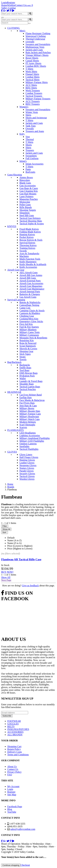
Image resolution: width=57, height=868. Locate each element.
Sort (5, 532)
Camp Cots (25, 308)
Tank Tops (31, 126)
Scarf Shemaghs (27, 425)
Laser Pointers (26, 196)
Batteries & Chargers (30, 294)
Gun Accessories (28, 186)
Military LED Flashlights (32, 441)
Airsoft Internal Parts (30, 292)
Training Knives (27, 248)
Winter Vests (32, 112)
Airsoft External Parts (30, 281)
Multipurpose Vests (35, 47)
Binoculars (25, 180)
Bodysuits (30, 172)
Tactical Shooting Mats (31, 221)
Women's (24, 107)
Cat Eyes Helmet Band (31, 395)
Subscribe (7, 716)
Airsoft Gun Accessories (31, 283)
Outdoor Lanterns (28, 444)
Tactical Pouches (28, 389)
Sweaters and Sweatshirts (38, 44)
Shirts (28, 148)
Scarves (23, 427)
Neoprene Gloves (28, 465)
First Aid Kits (26, 324)
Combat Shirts (33, 77)
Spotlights (24, 446)
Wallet (23, 378)
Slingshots (25, 213)
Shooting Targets (28, 210)
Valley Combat (9, 8)
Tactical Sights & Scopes (32, 224)
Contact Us (21, 5)
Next (6, 580)
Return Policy (14, 749)
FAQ (10, 775)
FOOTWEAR (14, 721)
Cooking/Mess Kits (29, 319)
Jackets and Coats (34, 50)
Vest (28, 137)
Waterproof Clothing (36, 36)
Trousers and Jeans (35, 131)
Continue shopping (11, 865)
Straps (22, 357)
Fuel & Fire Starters (29, 327)
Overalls (30, 129)
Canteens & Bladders (30, 313)
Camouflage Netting (29, 305)
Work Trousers (33, 90)
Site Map (12, 795)
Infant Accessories (35, 164)
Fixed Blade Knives (29, 229)
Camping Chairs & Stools (32, 311)
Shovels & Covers (28, 349)
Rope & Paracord (28, 343)
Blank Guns (25, 183)
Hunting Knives (27, 234)
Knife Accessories (28, 267)
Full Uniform (32, 158)
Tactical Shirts (33, 80)
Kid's (22, 134)
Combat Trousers (34, 93)
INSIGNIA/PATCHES (18, 729)
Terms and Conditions (18, 755)
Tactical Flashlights (29, 449)
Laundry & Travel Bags (31, 381)
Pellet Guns (25, 205)
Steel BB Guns (27, 215)
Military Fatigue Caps (30, 414)
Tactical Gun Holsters (30, 218)
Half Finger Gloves (29, 457)
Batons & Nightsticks (30, 302)
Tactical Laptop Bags (30, 387)
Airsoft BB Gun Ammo (31, 275)
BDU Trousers (33, 104)
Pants (28, 169)
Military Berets (27, 408)
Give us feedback (30, 586)
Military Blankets (28, 330)
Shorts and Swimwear (36, 118)
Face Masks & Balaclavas (32, 400)
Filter (5, 526)
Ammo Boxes (26, 177)
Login (4, 2)
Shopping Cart (14, 746)
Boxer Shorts (32, 58)
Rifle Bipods (26, 207)
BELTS (11, 727)
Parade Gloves (27, 471)
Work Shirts (31, 71)
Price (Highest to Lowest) (20, 549)
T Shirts (29, 69)
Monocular (25, 202)
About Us (12, 766)
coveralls (30, 42)
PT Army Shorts (33, 63)
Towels (23, 359)
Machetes (24, 256)
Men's (22, 31)
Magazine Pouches (29, 199)
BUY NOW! (7, 572)
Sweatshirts (31, 156)
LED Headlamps (28, 433)
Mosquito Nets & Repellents (33, 338)
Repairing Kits (27, 340)
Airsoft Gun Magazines (31, 286)
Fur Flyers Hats (27, 403)
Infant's (23, 161)
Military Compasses (29, 335)
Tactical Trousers (34, 96)
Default (11, 538)
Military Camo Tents (30, 332)
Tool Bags (24, 370)
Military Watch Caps (30, 419)
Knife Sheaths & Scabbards (33, 264)
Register (11, 2)
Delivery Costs (15, 752)
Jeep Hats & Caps (28, 406)
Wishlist (11, 5)
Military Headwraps (29, 416)
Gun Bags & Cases (29, 188)
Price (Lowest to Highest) (20, 546)
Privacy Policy (14, 772)
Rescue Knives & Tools (31, 240)
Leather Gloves (27, 463)
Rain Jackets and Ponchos (38, 52)
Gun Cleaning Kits (29, 191)
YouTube (12, 812)
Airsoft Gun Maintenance (32, 289)
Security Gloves (27, 474)
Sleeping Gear (26, 351)
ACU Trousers (33, 101)
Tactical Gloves (27, 476)
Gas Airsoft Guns (28, 297)
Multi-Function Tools (30, 259)
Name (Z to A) (14, 543)
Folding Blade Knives (30, 232)
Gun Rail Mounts (28, 194)
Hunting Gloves (27, 460)
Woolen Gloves (27, 479)
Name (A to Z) (14, 540)
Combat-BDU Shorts (36, 66)
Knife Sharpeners (28, 262)
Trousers (30, 150)
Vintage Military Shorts (37, 55)
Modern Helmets (28, 422)
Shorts (29, 145)
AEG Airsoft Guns (28, 273)
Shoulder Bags (27, 384)
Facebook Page (15, 806)
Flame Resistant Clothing (38, 33)
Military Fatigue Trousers (38, 99)
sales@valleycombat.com (23, 829)
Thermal (30, 139)
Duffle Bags (25, 368)
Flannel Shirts (32, 74)
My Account (13, 786)
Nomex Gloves (27, 468)
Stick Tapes (25, 354)
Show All (6, 529)
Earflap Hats (26, 397)
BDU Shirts (31, 88)
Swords (23, 251)
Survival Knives (27, 243)
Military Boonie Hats (30, 411)
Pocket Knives (27, 237)
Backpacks (25, 365)
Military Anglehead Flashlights (35, 438)
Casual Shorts (32, 61)
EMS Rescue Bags (28, 373)
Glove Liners (26, 455)
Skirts (28, 115)
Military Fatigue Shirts (37, 82)
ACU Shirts (31, 85)
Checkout (25, 865)
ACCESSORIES (15, 732)
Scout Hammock (28, 346)
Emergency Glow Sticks (31, 321)
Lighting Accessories (30, 436)
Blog (10, 809)
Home (4, 5)
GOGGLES (13, 724)
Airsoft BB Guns (28, 278)
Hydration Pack (27, 376)
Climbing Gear (27, 316)
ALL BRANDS (15, 735)
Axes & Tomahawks (29, 253)
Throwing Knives (28, 245)
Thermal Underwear (35, 39)
